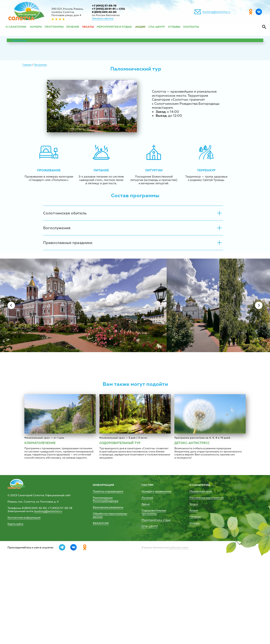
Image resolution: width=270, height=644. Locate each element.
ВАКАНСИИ (101, 601)
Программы (40, 65)
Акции (194, 589)
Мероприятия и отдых (156, 598)
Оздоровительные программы (154, 590)
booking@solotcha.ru (216, 12)
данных (98, 595)
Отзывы (194, 601)
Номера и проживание (156, 569)
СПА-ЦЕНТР (150, 604)
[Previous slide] (11, 305)
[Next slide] (259, 305)
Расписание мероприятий (207, 576)
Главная (27, 65)
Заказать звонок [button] (103, 18)
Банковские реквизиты (108, 585)
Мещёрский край (201, 569)
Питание (195, 595)
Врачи (146, 582)
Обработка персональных (110, 592)
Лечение (147, 576)
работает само (179, 626)
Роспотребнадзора (106, 579)
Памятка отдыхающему (108, 569)
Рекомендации (103, 576)
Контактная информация (24, 596)
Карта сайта (15, 602)
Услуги (194, 582)
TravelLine (19, 40)
